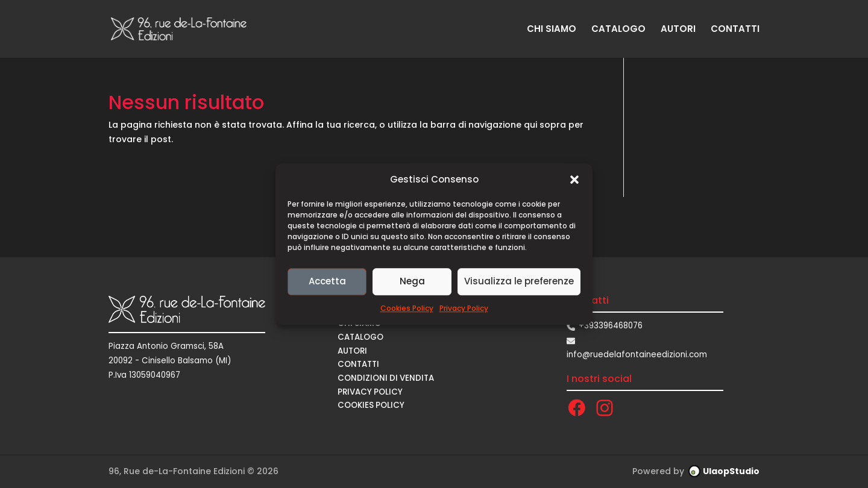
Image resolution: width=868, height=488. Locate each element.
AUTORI (678, 30)
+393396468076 (611, 326)
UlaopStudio (731, 471)
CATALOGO (618, 30)
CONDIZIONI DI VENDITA (386, 378)
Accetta (327, 282)
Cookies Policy (407, 308)
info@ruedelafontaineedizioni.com (637, 355)
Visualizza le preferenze (519, 282)
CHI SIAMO (552, 30)
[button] (574, 180)
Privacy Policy (464, 308)
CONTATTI (735, 30)
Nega (412, 282)
